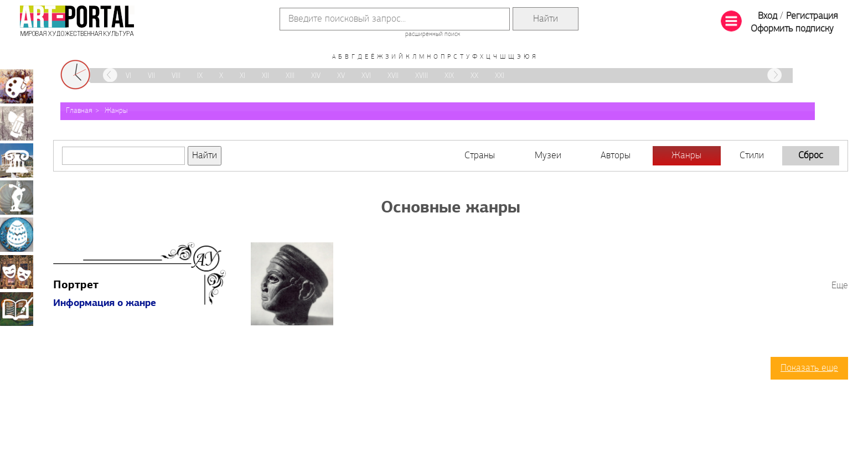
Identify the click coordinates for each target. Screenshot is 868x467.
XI (242, 76)
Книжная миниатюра (17, 309)
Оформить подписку (792, 29)
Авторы (616, 156)
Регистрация (812, 16)
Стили (752, 156)
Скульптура (17, 198)
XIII (290, 76)
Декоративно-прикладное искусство (17, 235)
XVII (393, 76)
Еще (840, 286)
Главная (79, 111)
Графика (17, 123)
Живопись (17, 86)
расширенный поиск (433, 34)
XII (265, 76)
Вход (768, 16)
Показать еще (809, 368)
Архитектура (17, 160)
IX (200, 76)
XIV (316, 76)
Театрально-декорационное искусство (17, 272)
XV (341, 76)
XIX (449, 76)
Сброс (811, 156)
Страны (480, 156)
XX (474, 76)
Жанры (116, 111)
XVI (366, 76)
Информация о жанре (105, 303)
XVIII (422, 76)
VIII (176, 76)
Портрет (76, 286)
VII (151, 76)
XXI (500, 76)
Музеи (548, 156)
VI (128, 76)
